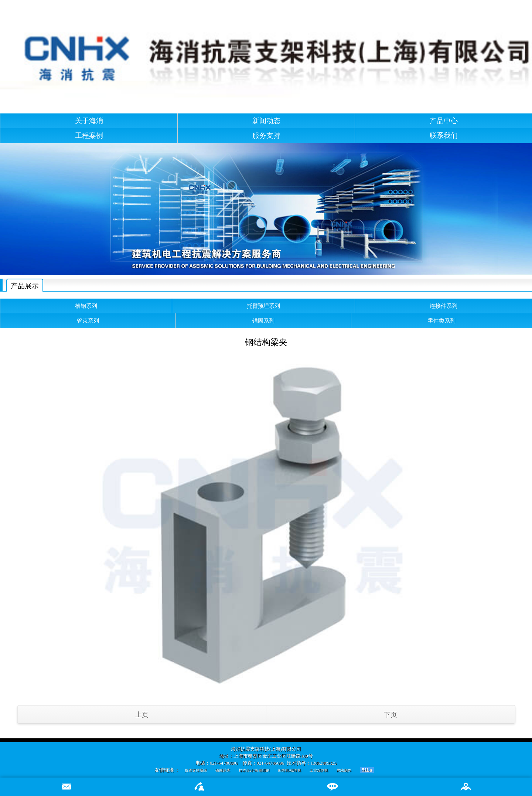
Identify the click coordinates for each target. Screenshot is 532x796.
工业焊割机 (319, 770)
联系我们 (444, 135)
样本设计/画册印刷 (254, 770)
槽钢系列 (86, 306)
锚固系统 (223, 770)
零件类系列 (442, 321)
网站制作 (344, 770)
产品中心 (444, 121)
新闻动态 (266, 121)
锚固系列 (263, 321)
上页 (142, 715)
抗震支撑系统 (196, 770)
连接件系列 (444, 306)
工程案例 (89, 135)
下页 (391, 715)
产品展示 (25, 286)
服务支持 (266, 135)
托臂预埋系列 (263, 306)
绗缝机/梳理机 (289, 770)
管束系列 (88, 321)
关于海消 (89, 121)
